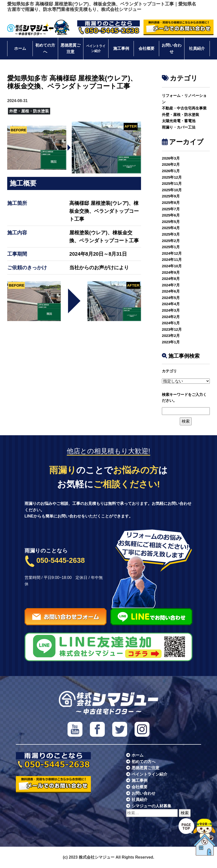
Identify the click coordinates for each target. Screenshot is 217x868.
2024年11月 (172, 259)
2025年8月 (171, 203)
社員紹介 (197, 48)
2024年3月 (171, 310)
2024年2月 (171, 317)
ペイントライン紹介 (96, 49)
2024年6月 (171, 291)
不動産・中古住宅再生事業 (184, 108)
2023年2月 (171, 336)
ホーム (20, 48)
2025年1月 (171, 247)
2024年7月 (171, 285)
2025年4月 (171, 228)
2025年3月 (171, 234)
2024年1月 (171, 323)
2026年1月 (171, 171)
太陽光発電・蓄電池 (179, 121)
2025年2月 (171, 241)
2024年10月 (172, 266)
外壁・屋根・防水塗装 (181, 115)
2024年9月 (171, 272)
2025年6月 (171, 215)
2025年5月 (171, 222)
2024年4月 (171, 304)
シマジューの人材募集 (151, 806)
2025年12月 (172, 177)
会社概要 (146, 48)
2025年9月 (171, 196)
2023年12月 (172, 329)
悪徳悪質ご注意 (71, 48)
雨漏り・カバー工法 (179, 127)
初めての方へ (45, 48)
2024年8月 (171, 279)
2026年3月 (171, 158)
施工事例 (121, 48)
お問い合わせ (172, 48)
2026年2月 (171, 164)
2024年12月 (172, 253)
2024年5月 (171, 298)
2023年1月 (171, 342)
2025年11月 (172, 183)
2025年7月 (171, 209)
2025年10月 (172, 190)
